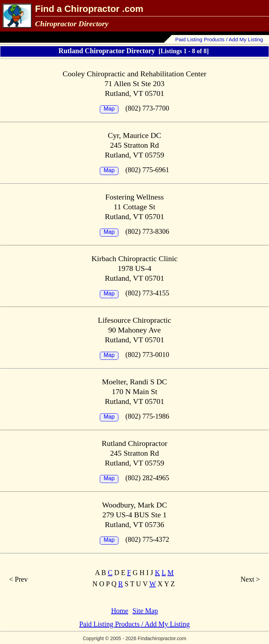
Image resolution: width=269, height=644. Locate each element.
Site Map (145, 611)
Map (109, 109)
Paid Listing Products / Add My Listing (219, 39)
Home (120, 611)
